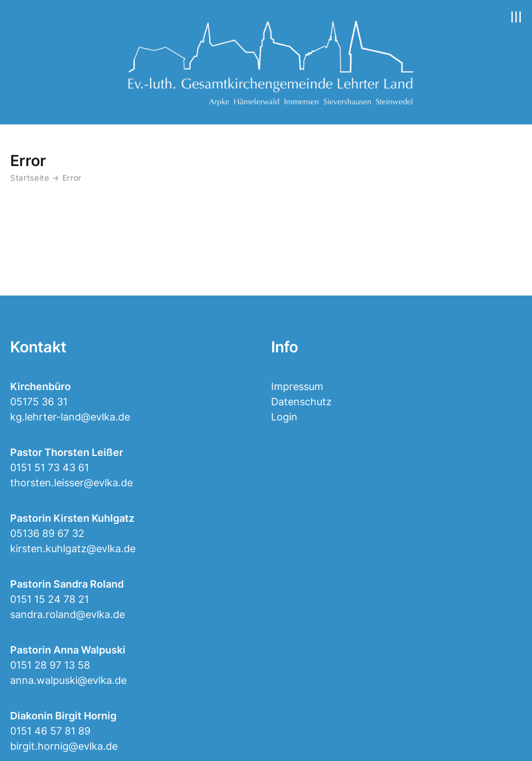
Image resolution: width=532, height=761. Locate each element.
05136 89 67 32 (47, 533)
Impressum (297, 386)
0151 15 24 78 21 (49, 599)
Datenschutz (301, 402)
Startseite (30, 178)
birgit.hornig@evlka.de (64, 746)
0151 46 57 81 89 (50, 731)
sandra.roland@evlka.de (67, 614)
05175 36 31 (39, 402)
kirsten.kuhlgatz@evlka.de (73, 549)
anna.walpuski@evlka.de (68, 680)
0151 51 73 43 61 (49, 467)
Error (72, 178)
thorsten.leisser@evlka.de (71, 483)
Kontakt (38, 347)
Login (284, 417)
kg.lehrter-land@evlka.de (70, 417)
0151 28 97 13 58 (50, 665)
